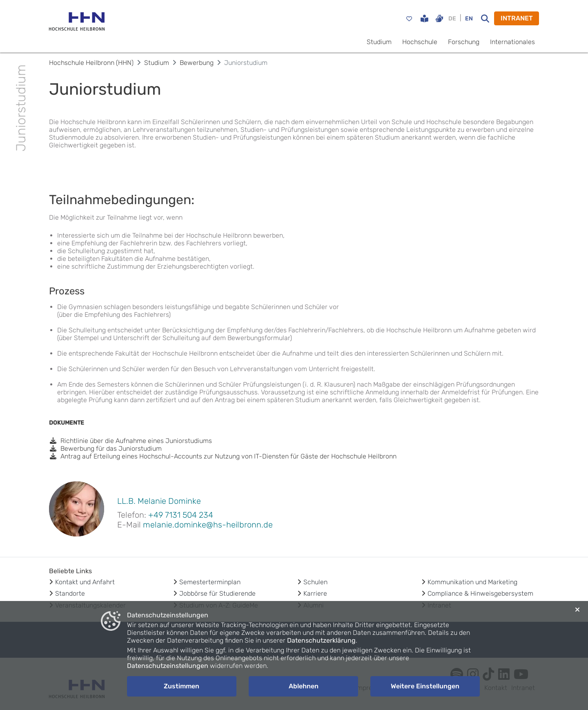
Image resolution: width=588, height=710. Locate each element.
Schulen (315, 582)
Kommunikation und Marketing (472, 582)
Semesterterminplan (210, 582)
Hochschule (420, 42)
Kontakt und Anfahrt (85, 582)
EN (469, 19)
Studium (379, 42)
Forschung (464, 42)
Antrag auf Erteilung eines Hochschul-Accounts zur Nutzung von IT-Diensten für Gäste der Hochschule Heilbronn (223, 456)
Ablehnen (304, 686)
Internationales (512, 42)
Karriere (315, 593)
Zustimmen (182, 686)
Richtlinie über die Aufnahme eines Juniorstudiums (130, 441)
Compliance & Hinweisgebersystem (480, 593)
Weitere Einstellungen (425, 686)
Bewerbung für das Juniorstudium (105, 448)
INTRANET (517, 18)
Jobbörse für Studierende (217, 593)
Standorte (70, 593)
